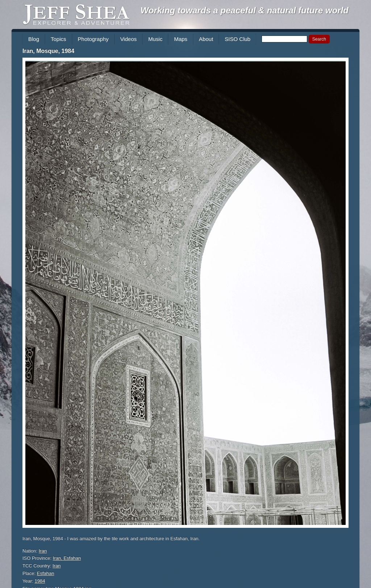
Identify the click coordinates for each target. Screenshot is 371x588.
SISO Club (237, 39)
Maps (181, 39)
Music (155, 39)
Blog (34, 39)
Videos (129, 39)
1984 (40, 581)
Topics (59, 39)
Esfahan (46, 573)
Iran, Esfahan (67, 558)
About (206, 39)
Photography (93, 39)
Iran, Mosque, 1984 (48, 51)
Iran (43, 551)
